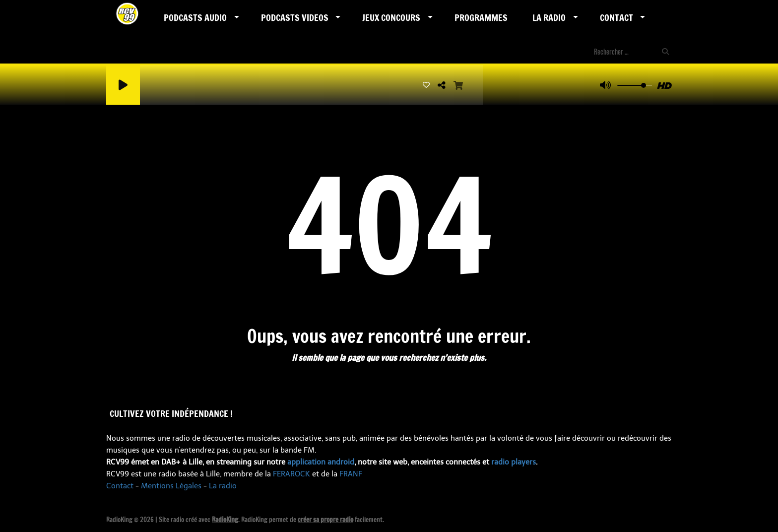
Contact (616, 17)
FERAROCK (292, 474)
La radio (223, 486)
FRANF (351, 474)
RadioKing (225, 520)
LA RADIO (549, 17)
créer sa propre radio (325, 520)
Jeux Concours (391, 17)
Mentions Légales (171, 486)
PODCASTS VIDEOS (295, 17)
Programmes (481, 17)
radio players (514, 462)
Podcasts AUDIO (195, 17)
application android (321, 462)
